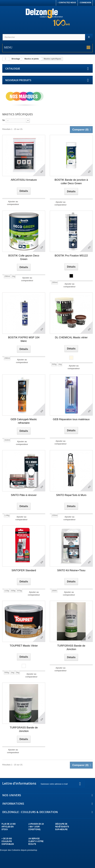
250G (54, 591)
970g (20, 591)
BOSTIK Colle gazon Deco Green (24, 257)
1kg (13, 276)
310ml (7, 440)
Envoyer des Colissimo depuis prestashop (19, 850)
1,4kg (7, 515)
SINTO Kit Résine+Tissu (71, 570)
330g (13, 591)
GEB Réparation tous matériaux (71, 419)
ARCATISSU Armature (24, 180)
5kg (18, 672)
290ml (7, 276)
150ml (55, 515)
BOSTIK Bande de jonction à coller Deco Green (71, 182)
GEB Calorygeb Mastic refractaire (24, 421)
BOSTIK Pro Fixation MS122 (71, 256)
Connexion (85, 3)
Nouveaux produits (18, 80)
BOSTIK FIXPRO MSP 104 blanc (24, 339)
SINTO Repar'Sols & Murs (71, 495)
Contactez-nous (67, 3)
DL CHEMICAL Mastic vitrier (71, 337)
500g (54, 364)
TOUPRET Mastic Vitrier (24, 646)
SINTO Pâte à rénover (24, 495)
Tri (4, 120)
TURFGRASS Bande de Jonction (71, 647)
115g (7, 591)
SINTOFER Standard (24, 570)
